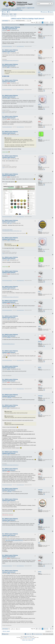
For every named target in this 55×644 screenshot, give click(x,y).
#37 (3, 135)
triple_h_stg (40, 230)
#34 (3, 83)
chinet (39, 138)
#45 (3, 304)
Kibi (39, 508)
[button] (37, 22)
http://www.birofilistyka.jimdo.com (8, 344)
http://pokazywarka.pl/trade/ (7, 230)
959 (41, 397)
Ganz (39, 543)
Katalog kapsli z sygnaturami (26, 8)
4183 (41, 139)
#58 (3, 537)
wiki (39, 525)
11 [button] (51, 22)
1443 (41, 510)
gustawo (40, 367)
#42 (3, 260)
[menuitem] (8, 12)
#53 (3, 455)
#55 (3, 492)
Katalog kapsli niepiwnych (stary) (12, 10)
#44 (3, 289)
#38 (3, 159)
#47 (3, 337)
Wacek (39, 72)
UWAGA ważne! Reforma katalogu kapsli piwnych (28, 19)
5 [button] (48, 22)
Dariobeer (40, 342)
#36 (3, 119)
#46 (3, 319)
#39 (3, 177)
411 (41, 231)
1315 (41, 106)
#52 (3, 408)
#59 (3, 558)
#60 (3, 574)
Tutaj (3, 113)
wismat (39, 32)
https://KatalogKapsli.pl (20, 46)
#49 (3, 369)
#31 (3, 30)
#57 (3, 522)
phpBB (25, 637)
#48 (3, 354)
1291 (41, 343)
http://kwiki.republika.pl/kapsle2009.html (14, 540)
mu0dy (39, 327)
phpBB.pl (33, 639)
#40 (3, 223)
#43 (3, 274)
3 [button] (44, 22)
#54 (3, 472)
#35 (3, 98)
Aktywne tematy (13, 16)
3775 (41, 35)
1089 (41, 74)
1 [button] (41, 22)
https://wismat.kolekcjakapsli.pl (7, 46)
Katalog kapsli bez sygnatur (11, 9)
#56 (3, 502)
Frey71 (39, 55)
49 (41, 369)
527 (41, 57)
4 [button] (46, 22)
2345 (41, 526)
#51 (3, 398)
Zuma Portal (29, 636)
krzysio (39, 105)
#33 (3, 67)
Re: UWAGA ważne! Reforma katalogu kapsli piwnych (11, 28)
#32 (3, 53)
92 (41, 545)
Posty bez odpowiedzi (6, 16)
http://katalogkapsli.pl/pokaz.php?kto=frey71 (10, 61)
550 (41, 328)
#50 (3, 382)
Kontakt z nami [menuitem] (28, 634)
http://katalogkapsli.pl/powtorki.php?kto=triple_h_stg (12, 231)
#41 (3, 241)
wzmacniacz (40, 396)
